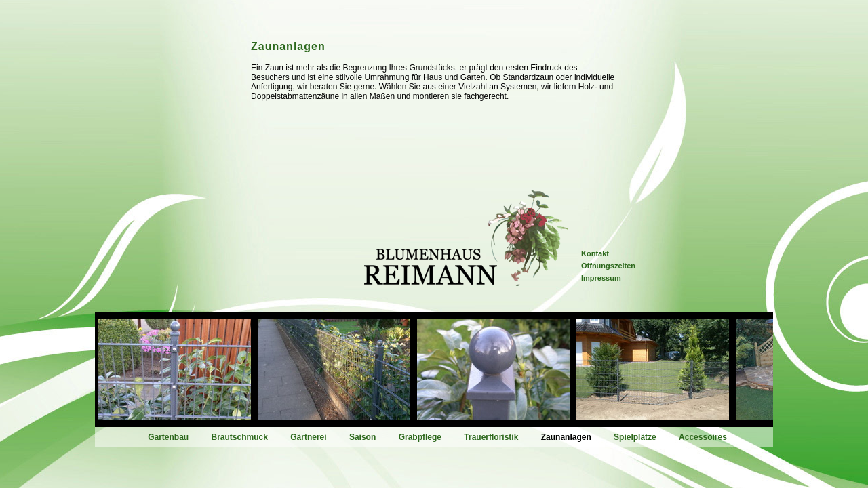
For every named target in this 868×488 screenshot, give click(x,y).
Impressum (601, 278)
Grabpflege (420, 437)
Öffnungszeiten (608, 266)
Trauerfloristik (491, 437)
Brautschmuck (240, 437)
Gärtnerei (308, 437)
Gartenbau (168, 437)
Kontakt (595, 253)
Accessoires (703, 437)
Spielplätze (635, 437)
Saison (362, 437)
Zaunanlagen (566, 437)
